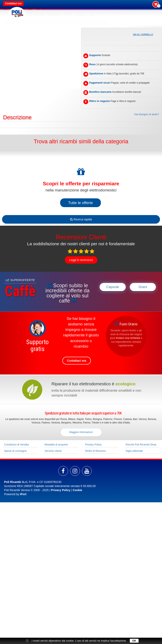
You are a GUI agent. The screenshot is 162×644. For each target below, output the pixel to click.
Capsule (113, 287)
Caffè (68, 15)
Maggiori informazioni (81, 432)
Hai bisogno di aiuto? (147, 114)
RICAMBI (39, 15)
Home (11, 23)
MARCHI (54, 15)
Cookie (78, 490)
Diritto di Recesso (96, 451)
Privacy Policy (93, 445)
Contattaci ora (13, 3)
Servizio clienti (53, 451)
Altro (80, 15)
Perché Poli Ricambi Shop (141, 445)
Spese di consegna (15, 451)
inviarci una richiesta (128, 338)
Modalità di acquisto (56, 445)
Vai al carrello (143, 34)
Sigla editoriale (134, 451)
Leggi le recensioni (81, 260)
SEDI (92, 15)
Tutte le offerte (80, 203)
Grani (143, 287)
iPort (23, 494)
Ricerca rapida (81, 219)
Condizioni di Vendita (16, 445)
